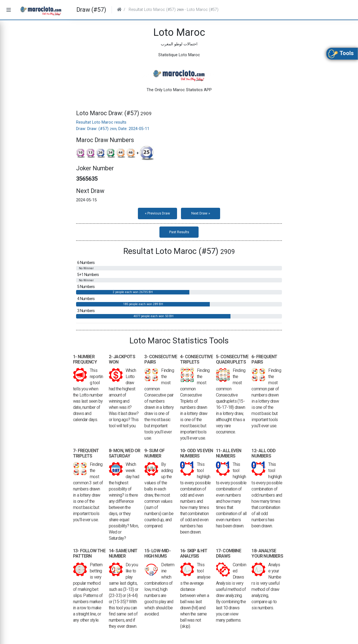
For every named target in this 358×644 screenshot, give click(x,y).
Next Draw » (201, 213)
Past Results (179, 232)
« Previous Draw (157, 213)
